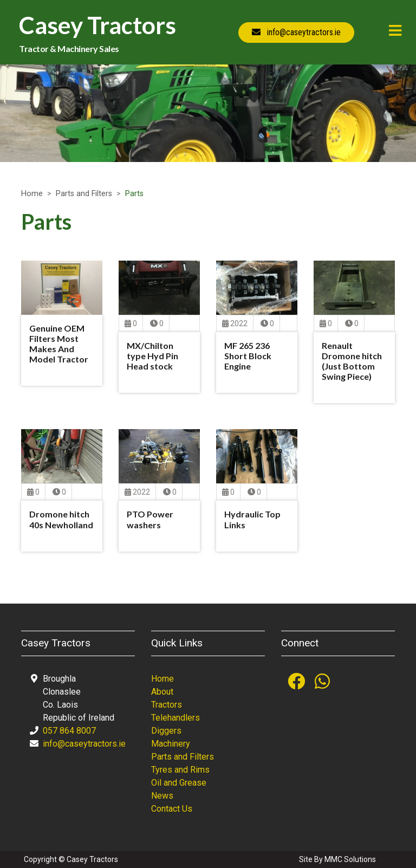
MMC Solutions (350, 859)
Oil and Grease (179, 783)
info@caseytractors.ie (84, 744)
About (162, 692)
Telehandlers (175, 718)
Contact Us (172, 809)
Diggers (166, 731)
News (162, 796)
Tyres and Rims (180, 770)
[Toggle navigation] (395, 31)
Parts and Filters (84, 194)
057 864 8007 (69, 731)
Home (32, 194)
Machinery (171, 744)
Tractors (167, 705)
